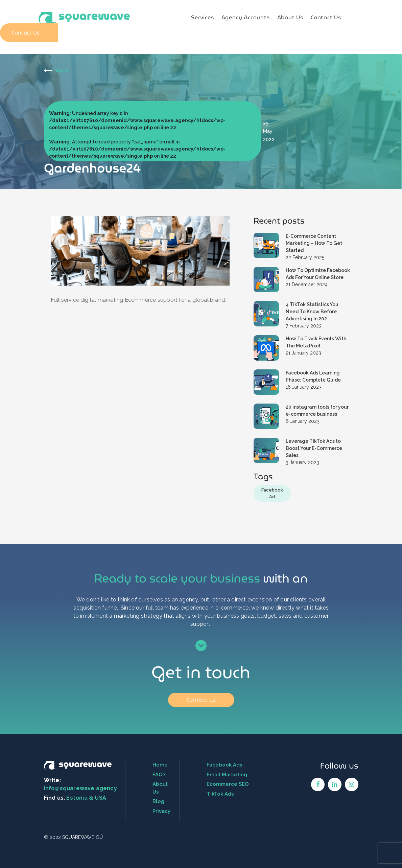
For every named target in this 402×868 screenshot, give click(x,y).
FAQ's (160, 775)
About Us (290, 18)
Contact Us (326, 18)
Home (160, 765)
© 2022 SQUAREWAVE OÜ (73, 837)
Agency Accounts (246, 18)
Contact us (201, 700)
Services (202, 18)
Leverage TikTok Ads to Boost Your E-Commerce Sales (314, 448)
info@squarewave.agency (80, 788)
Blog (158, 801)
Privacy (161, 811)
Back (62, 70)
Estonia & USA (86, 798)
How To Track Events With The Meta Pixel (316, 342)
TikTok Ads (220, 794)
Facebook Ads (224, 765)
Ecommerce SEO (228, 784)
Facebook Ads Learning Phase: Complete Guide (313, 376)
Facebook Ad (272, 493)
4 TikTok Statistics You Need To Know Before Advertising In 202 (312, 312)
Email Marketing (227, 775)
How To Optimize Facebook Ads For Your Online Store (318, 274)
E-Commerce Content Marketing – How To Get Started (314, 243)
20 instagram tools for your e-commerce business (317, 410)
